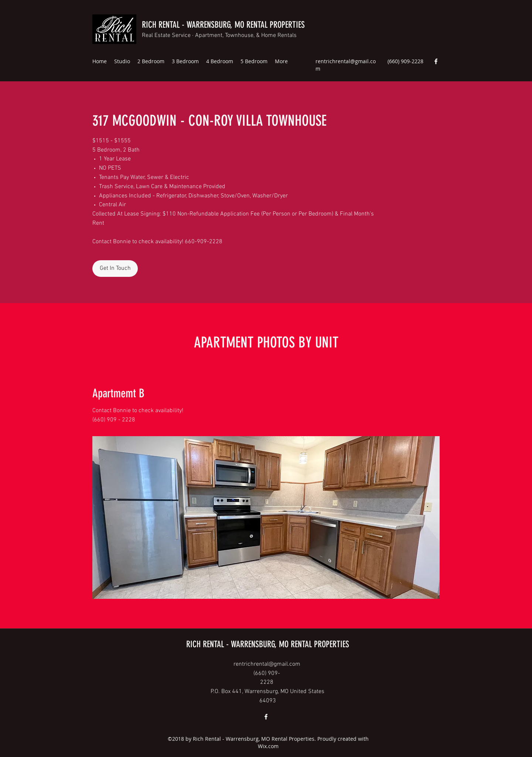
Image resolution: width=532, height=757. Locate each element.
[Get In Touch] (115, 269)
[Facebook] (436, 61)
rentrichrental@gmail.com (267, 664)
